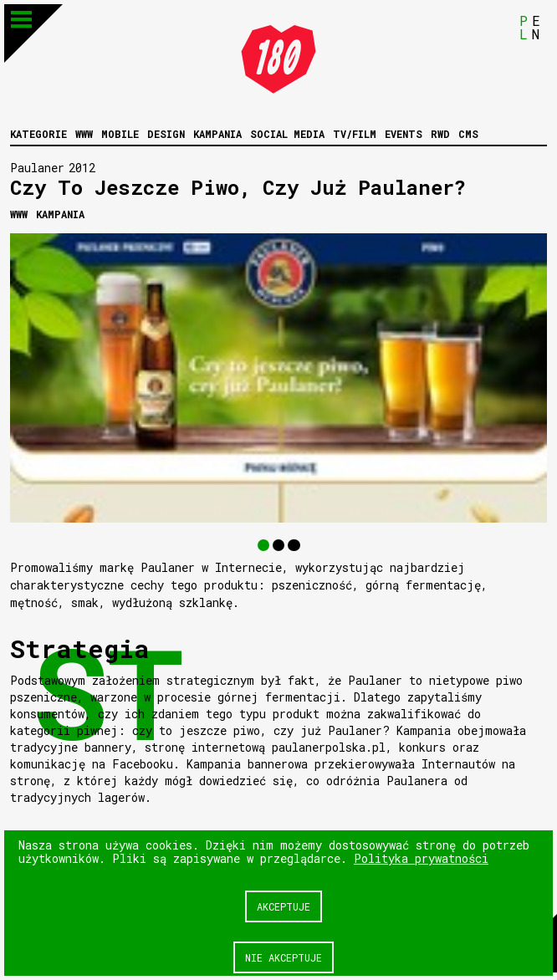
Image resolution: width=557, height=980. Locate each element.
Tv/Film (355, 134)
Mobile (120, 134)
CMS (468, 134)
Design (166, 134)
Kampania (217, 134)
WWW (84, 134)
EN (536, 27)
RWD (440, 134)
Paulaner (37, 168)
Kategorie (38, 134)
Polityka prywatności (421, 858)
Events (404, 134)
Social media (287, 134)
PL (524, 27)
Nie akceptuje (284, 957)
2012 (82, 168)
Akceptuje (284, 906)
